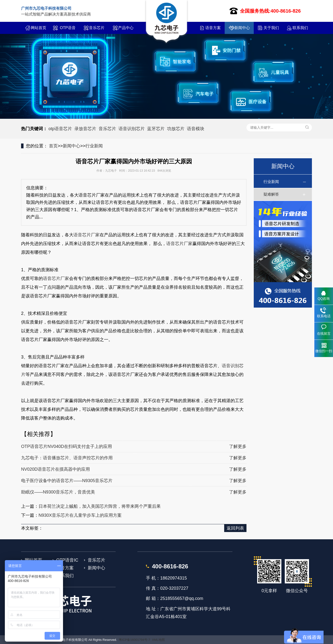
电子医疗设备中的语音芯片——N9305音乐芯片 (67, 481)
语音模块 (196, 129)
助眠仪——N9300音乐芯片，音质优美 (58, 492)
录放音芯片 (85, 129)
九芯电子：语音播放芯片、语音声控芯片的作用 (67, 458)
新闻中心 (242, 28)
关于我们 (271, 28)
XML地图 (158, 640)
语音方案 (213, 28)
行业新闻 (94, 146)
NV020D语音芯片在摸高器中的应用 (55, 469)
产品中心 (126, 28)
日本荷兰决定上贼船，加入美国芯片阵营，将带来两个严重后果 (100, 506)
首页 (53, 146)
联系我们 (300, 28)
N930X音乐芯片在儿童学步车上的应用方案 (80, 515)
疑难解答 (271, 194)
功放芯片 (176, 129)
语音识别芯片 (132, 129)
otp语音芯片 (60, 129)
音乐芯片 (97, 28)
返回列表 (235, 528)
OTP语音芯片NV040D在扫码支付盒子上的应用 (67, 446)
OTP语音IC (68, 30)
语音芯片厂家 (87, 235)
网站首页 (39, 28)
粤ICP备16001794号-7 (135, 640)
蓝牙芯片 (156, 129)
